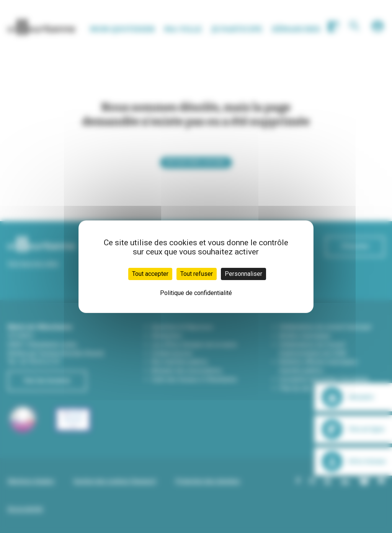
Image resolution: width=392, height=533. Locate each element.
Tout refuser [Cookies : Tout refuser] (197, 274)
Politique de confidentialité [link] (196, 293)
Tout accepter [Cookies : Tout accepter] (150, 274)
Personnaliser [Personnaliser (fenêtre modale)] (243, 274)
